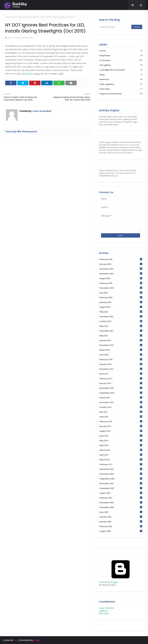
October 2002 (121, 517)
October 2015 (121, 407)
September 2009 (121, 479)
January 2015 (121, 426)
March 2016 (121, 398)
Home (8, 17)
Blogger (37, 640)
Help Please (121, 55)
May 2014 (121, 441)
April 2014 (121, 445)
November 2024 (121, 288)
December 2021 (121, 331)
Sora (16, 640)
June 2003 (121, 512)
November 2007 (121, 483)
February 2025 (121, 283)
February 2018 (121, 359)
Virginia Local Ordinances (121, 94)
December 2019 (121, 345)
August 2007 (121, 493)
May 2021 (121, 336)
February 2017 (121, 379)
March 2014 (121, 450)
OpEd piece (27, 74)
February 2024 (121, 297)
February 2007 (121, 498)
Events (121, 51)
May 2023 (121, 312)
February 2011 (121, 464)
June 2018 (121, 355)
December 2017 (121, 369)
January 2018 (121, 364)
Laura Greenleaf (14, 38)
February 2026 (121, 259)
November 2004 (121, 507)
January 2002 (121, 522)
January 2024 (121, 302)
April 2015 (121, 417)
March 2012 (121, 460)
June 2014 (121, 436)
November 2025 (121, 274)
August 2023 (121, 307)
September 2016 (121, 393)
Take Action (121, 89)
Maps (121, 75)
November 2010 (121, 469)
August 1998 (121, 531)
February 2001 (121, 526)
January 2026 (121, 264)
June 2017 (121, 374)
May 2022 (121, 326)
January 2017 (121, 383)
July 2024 (121, 293)
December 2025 (121, 269)
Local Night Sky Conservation (121, 70)
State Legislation (121, 84)
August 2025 (121, 278)
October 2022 (121, 321)
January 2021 (121, 340)
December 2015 (121, 402)
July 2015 (121, 412)
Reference (121, 79)
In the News (121, 60)
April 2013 (121, 455)
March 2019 (121, 350)
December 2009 (121, 474)
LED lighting (121, 65)
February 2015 (121, 421)
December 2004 (121, 503)
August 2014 (121, 431)
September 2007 (121, 488)
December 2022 (121, 317)
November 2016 (121, 388)
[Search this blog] (115, 27)
